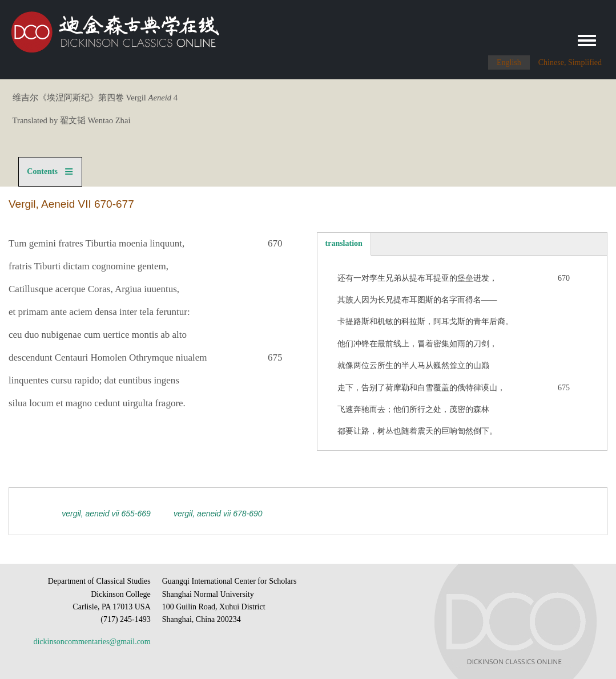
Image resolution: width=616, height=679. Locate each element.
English (509, 62)
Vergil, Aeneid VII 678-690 (218, 514)
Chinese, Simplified (570, 62)
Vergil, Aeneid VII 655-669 (106, 514)
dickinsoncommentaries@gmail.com (92, 642)
